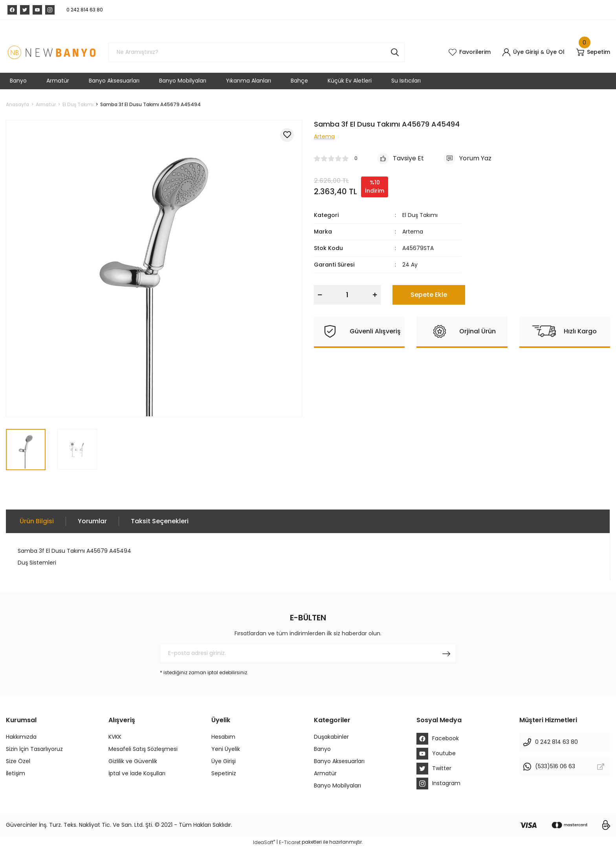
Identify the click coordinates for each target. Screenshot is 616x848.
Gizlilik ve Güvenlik (133, 761)
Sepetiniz (224, 773)
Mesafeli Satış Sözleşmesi (143, 749)
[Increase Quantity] (375, 295)
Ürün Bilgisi (37, 521)
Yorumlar (92, 521)
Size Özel (18, 761)
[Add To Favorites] (287, 135)
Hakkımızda (21, 737)
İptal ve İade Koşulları (137, 773)
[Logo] (51, 52)
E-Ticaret (290, 842)
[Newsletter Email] (308, 653)
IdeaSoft (264, 842)
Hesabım (223, 737)
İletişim (16, 773)
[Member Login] (521, 52)
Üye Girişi (224, 761)
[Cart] (593, 52)
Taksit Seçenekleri (160, 521)
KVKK (115, 737)
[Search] (257, 52)
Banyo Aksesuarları (339, 761)
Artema (413, 232)
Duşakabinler (331, 737)
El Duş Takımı (420, 215)
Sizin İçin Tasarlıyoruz (34, 749)
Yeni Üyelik (226, 749)
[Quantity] (347, 295)
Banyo (322, 749)
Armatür (325, 773)
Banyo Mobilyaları (337, 785)
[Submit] (446, 653)
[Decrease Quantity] (320, 295)
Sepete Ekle (429, 295)
